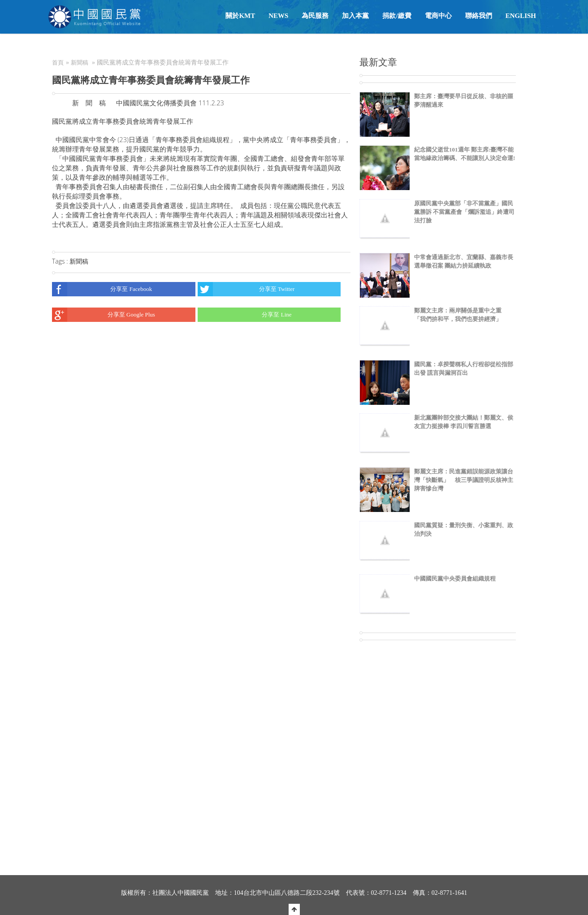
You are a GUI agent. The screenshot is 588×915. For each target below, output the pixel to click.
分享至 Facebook (102, 289)
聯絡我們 (479, 16)
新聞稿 (80, 63)
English (521, 16)
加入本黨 (355, 16)
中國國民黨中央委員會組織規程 (455, 579)
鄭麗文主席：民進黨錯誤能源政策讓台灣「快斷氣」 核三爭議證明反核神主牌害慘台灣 (464, 480)
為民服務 (315, 16)
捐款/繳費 (397, 16)
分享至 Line (245, 315)
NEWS (278, 16)
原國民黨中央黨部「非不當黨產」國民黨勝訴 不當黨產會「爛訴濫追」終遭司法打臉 (464, 212)
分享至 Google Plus (104, 315)
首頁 (58, 63)
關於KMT (240, 16)
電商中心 (438, 16)
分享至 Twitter (246, 289)
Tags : (61, 261)
